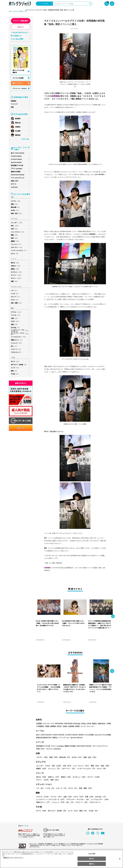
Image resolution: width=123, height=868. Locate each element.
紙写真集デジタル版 (17, 165)
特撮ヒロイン (17, 340)
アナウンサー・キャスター (20, 334)
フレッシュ (16, 244)
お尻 (15, 229)
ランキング (14, 104)
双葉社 (77, 726)
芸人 (14, 346)
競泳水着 (16, 207)
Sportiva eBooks (16, 162)
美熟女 (15, 269)
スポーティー (17, 247)
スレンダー (17, 223)
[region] (61, 859)
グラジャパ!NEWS (18, 11)
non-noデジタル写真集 (101, 735)
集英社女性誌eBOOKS (44, 737)
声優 (15, 324)
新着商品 (14, 101)
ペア (14, 290)
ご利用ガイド (17, 36)
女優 (15, 318)
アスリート (16, 349)
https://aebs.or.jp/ (34, 847)
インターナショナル (19, 250)
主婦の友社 (101, 723)
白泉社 (65, 726)
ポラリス (14, 184)
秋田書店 (39, 723)
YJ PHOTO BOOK (16, 156)
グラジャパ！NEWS (20, 88)
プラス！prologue (17, 168)
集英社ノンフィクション (61, 737)
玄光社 (83, 723)
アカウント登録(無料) (21, 21)
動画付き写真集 (16, 172)
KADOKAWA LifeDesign (72, 723)
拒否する (92, 859)
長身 (15, 238)
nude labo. (14, 187)
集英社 (94, 723)
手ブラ (15, 361)
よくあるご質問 (18, 39)
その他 (15, 374)
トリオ (15, 294)
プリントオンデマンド (18, 178)
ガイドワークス (49, 723)
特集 (12, 107)
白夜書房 (71, 726)
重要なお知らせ (21, 383)
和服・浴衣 (17, 213)
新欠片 (60, 726)
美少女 (15, 263)
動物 (14, 371)
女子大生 (16, 328)
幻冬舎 (89, 723)
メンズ (15, 368)
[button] (113, 616)
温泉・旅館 (17, 303)
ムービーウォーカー (88, 726)
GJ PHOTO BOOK (16, 159)
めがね (15, 210)
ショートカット (18, 232)
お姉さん (16, 266)
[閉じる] (120, 859)
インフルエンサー (19, 337)
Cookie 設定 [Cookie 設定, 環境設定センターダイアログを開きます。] (92, 853)
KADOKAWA (59, 723)
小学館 (108, 723)
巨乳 (15, 226)
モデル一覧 (25, 139)
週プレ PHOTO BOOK (17, 153)
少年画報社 (40, 726)
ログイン (21, 27)
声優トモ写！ (15, 181)
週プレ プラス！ (18, 83)
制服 (15, 204)
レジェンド (17, 343)
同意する (92, 864)
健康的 (15, 241)
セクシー (17, 278)
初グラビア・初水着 (19, 365)
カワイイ (17, 275)
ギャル (15, 254)
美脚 (15, 235)
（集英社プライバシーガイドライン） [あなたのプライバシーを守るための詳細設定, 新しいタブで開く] (13, 858)
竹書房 (47, 726)
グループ (16, 297)
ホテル (15, 300)
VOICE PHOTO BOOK (17, 175)
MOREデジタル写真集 (85, 735)
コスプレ (16, 201)
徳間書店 (53, 726)
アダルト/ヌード (16, 352)
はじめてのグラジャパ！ (21, 33)
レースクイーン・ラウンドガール (20, 331)
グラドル (17, 312)
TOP (10, 11)
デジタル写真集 (18, 78)
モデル (15, 321)
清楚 (15, 281)
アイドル (16, 315)
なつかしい (17, 272)
